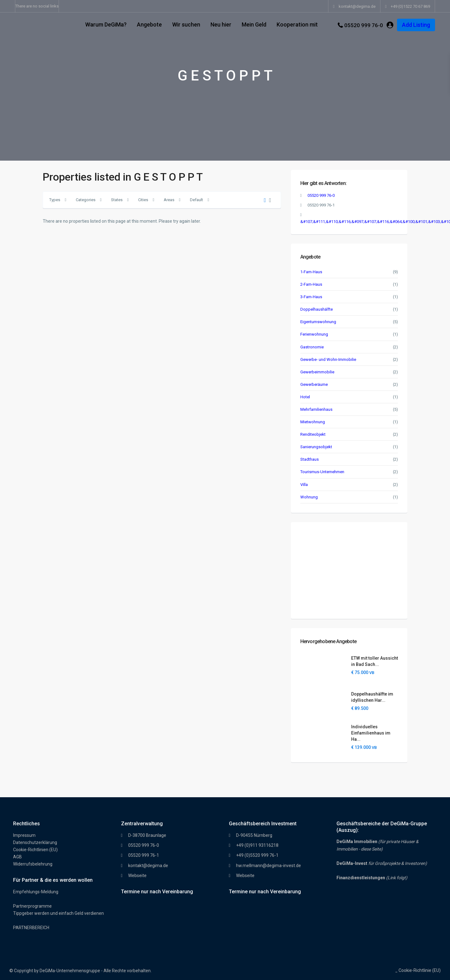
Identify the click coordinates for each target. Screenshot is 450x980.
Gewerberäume (314, 384)
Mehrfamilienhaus (316, 409)
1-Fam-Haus (311, 272)
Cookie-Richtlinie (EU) (420, 970)
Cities (143, 200)
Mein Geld (254, 24)
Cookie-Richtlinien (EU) (35, 850)
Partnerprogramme (32, 906)
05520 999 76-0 (364, 25)
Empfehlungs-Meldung (36, 892)
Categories (86, 200)
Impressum (24, 835)
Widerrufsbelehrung (33, 864)
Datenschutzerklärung (35, 842)
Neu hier (221, 24)
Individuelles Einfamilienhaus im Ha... (371, 733)
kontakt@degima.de (148, 866)
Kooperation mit (297, 24)
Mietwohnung (313, 422)
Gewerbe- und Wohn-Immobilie (328, 359)
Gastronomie (312, 347)
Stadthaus (310, 459)
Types (55, 200)
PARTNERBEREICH (31, 928)
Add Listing (416, 25)
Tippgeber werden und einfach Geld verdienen (58, 913)
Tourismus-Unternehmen (322, 472)
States (117, 200)
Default (196, 200)
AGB (17, 857)
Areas (169, 200)
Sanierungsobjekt (316, 447)
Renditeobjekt (313, 434)
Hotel (305, 397)
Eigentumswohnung (318, 322)
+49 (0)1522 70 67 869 (410, 6)
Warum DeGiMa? (106, 24)
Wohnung (309, 497)
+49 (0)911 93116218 (257, 845)
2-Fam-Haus (311, 284)
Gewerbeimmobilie (317, 372)
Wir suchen (186, 24)
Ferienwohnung (314, 334)
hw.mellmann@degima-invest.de (269, 866)
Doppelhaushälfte (317, 309)
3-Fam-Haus (311, 297)
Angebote (149, 24)
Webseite (137, 876)
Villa (304, 485)
